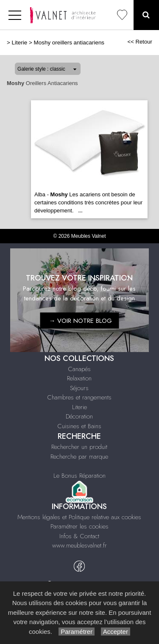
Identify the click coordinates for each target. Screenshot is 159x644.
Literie (20, 43)
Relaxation (79, 378)
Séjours (79, 388)
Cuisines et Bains (79, 426)
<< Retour (140, 42)
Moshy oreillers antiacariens (69, 43)
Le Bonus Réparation (79, 476)
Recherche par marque (79, 457)
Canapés (79, 369)
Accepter (116, 632)
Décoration (79, 416)
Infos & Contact (79, 536)
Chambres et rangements (79, 397)
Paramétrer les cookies (79, 526)
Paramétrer (77, 632)
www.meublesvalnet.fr (79, 545)
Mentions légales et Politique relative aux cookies (79, 517)
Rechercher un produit (79, 447)
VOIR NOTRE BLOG (85, 320)
